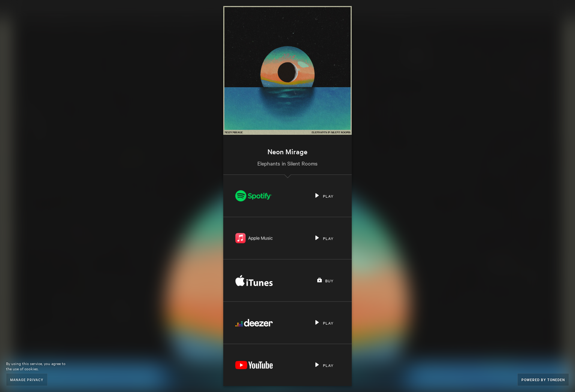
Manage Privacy (27, 379)
